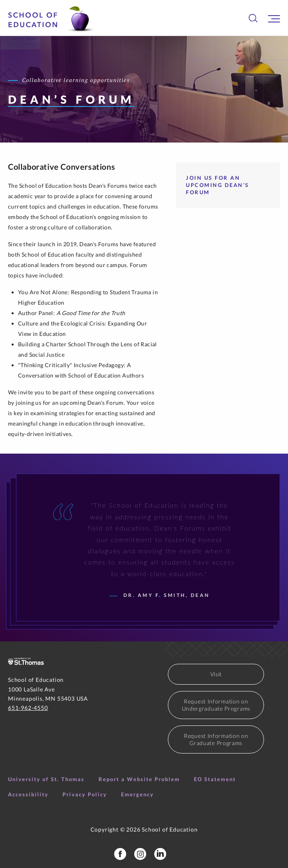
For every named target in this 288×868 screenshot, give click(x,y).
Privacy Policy (85, 794)
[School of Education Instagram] (140, 854)
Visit (216, 674)
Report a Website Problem (139, 779)
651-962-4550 (28, 708)
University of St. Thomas (46, 779)
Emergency (137, 794)
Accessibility (28, 794)
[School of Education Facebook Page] (120, 854)
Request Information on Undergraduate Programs (216, 705)
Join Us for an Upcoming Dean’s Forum (218, 185)
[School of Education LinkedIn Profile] (160, 854)
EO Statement (215, 779)
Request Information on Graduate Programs (216, 739)
